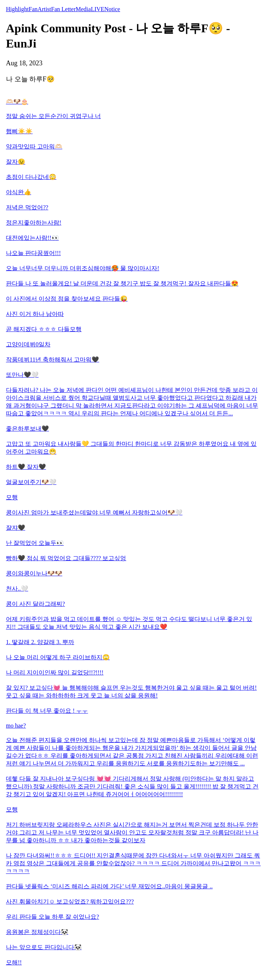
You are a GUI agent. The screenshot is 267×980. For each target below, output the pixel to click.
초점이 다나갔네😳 (31, 177)
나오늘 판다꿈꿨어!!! (33, 253)
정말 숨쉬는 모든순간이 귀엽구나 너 (53, 116)
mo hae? (16, 726)
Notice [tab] (112, 9)
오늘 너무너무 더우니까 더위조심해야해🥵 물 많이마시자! (83, 268)
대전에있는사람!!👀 (32, 238)
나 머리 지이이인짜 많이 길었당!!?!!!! (55, 672)
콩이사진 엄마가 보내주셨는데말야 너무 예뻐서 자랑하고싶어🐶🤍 (94, 512)
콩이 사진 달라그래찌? (35, 604)
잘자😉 (16, 162)
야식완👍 (19, 192)
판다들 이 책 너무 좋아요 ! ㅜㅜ (47, 711)
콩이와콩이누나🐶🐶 (34, 573)
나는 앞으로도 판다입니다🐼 (44, 947)
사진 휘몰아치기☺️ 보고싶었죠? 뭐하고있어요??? (70, 901)
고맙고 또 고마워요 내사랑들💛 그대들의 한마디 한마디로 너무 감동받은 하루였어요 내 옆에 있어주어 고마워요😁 (131, 448)
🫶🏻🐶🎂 (17, 102)
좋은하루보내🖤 (27, 429)
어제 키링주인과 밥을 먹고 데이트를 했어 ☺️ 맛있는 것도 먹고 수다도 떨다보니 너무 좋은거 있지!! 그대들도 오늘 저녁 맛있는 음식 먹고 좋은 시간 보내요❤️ (129, 623)
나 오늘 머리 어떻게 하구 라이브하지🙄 (58, 657)
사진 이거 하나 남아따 (35, 314)
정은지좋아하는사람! (34, 223)
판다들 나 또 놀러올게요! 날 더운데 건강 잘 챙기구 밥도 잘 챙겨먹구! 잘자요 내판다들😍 (122, 283)
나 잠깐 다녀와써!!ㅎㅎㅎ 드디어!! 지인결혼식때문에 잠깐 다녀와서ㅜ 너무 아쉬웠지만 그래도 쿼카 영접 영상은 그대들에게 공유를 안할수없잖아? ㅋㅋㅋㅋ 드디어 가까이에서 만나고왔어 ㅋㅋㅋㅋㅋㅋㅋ (133, 863)
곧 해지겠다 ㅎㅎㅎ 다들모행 (44, 329)
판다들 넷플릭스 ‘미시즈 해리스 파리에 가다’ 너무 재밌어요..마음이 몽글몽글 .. (109, 886)
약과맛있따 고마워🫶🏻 (34, 146)
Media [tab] (83, 9)
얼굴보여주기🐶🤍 (31, 482)
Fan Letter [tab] (63, 9)
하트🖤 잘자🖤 (26, 467)
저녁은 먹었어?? (27, 207)
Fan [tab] (33, 9)
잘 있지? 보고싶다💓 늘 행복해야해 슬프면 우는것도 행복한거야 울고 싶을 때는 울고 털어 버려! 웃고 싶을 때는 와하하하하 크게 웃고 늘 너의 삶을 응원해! (131, 692)
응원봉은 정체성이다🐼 (37, 932)
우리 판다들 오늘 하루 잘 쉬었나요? (52, 917)
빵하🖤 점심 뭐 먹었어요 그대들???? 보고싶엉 (66, 558)
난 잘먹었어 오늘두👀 (35, 543)
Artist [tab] (44, 9)
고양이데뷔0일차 (28, 344)
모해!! (14, 962)
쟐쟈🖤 (16, 528)
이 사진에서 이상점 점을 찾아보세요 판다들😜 (67, 299)
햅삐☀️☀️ (19, 131)
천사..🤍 (17, 589)
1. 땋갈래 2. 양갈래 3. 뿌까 (40, 642)
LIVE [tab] (98, 9)
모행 (12, 497)
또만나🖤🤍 (22, 375)
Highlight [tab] (17, 9)
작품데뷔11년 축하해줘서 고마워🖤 (52, 360)
